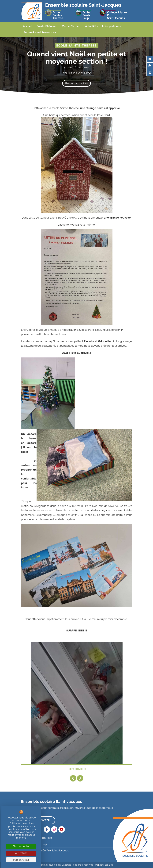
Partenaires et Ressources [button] (40, 32)
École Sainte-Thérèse (37, 838)
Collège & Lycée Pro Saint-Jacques (45, 850)
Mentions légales (104, 865)
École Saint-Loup (34, 844)
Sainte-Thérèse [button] (46, 26)
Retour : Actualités (76, 83)
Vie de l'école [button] (70, 26)
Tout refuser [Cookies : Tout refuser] (21, 853)
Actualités (91, 26)
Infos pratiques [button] (111, 26)
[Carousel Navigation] (77, 778)
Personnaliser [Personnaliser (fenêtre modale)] (21, 860)
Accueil (28, 26)
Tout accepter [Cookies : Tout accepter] (21, 846)
